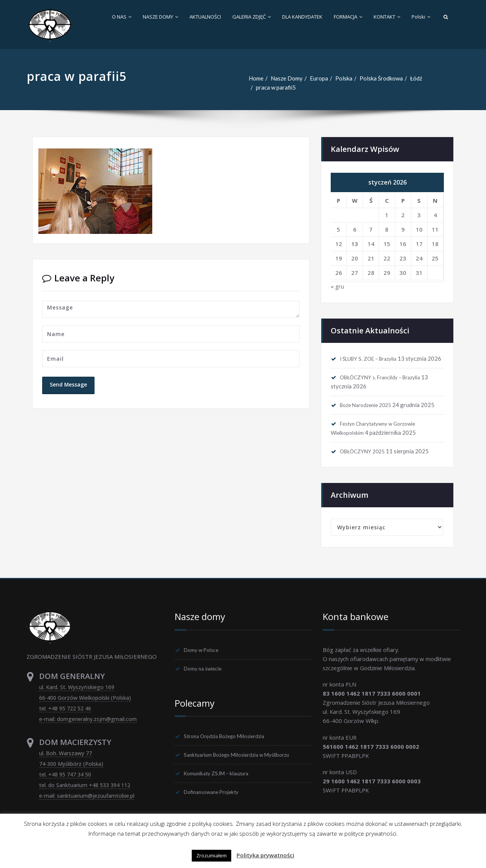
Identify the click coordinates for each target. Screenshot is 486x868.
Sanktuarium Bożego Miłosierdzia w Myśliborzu (245, 767)
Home (256, 78)
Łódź (416, 78)
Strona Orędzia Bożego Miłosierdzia (231, 748)
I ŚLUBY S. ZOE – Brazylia (373, 359)
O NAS (122, 17)
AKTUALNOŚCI (205, 17)
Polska (344, 78)
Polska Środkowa (381, 78)
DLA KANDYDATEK (302, 17)
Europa (319, 78)
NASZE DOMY (160, 17)
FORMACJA (348, 17)
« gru (337, 287)
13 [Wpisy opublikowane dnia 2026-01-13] (355, 244)
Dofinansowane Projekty (216, 805)
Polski (421, 17)
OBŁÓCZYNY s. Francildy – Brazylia (386, 387)
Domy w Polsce (204, 661)
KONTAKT (387, 17)
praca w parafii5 (276, 87)
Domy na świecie (206, 680)
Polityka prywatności (265, 855)
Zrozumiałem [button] (211, 855)
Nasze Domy (287, 78)
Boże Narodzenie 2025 (370, 415)
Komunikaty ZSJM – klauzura (221, 786)
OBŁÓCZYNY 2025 (365, 462)
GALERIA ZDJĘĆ (252, 17)
